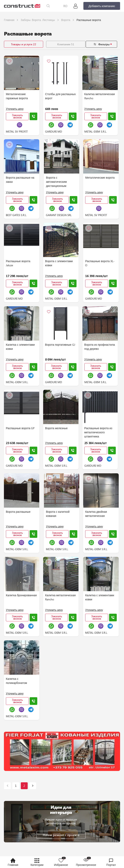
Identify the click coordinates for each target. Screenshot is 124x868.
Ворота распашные (18, 512)
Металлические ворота (99, 178)
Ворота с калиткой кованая (57, 514)
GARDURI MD (53, 131)
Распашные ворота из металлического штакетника (97, 432)
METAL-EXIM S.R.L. (95, 131)
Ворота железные (56, 428)
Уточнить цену (15, 109)
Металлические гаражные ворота (17, 96)
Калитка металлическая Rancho (99, 96)
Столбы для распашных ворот (60, 96)
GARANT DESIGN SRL (59, 215)
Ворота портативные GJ (60, 345)
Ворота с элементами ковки (59, 263)
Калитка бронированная (21, 595)
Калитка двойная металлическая (95, 514)
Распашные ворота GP (20, 428)
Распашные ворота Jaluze (18, 263)
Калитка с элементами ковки (20, 347)
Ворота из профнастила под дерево (99, 347)
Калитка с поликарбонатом (16, 681)
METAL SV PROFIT (17, 131)
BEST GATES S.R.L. (16, 215)
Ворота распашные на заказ (20, 180)
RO (65, 6)
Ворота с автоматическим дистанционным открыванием (56, 182)
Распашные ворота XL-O (99, 263)
